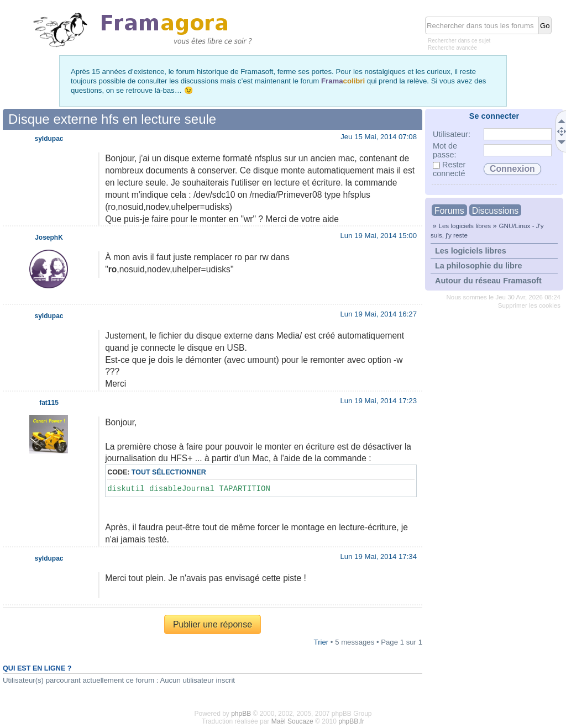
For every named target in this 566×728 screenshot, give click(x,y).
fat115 (49, 403)
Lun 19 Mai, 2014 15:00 (378, 236)
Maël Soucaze (292, 721)
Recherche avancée (452, 48)
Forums (449, 211)
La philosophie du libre (479, 266)
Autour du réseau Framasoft (488, 281)
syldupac (49, 139)
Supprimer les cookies (529, 305)
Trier (321, 642)
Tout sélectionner (169, 472)
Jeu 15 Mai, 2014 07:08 (379, 137)
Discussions (495, 211)
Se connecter (494, 116)
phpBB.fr (351, 721)
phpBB (241, 714)
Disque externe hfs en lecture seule (112, 119)
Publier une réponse (213, 624)
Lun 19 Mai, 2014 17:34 (378, 556)
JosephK (49, 238)
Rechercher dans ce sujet (459, 41)
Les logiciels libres (465, 226)
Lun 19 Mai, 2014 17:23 (378, 401)
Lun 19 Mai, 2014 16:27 (378, 314)
